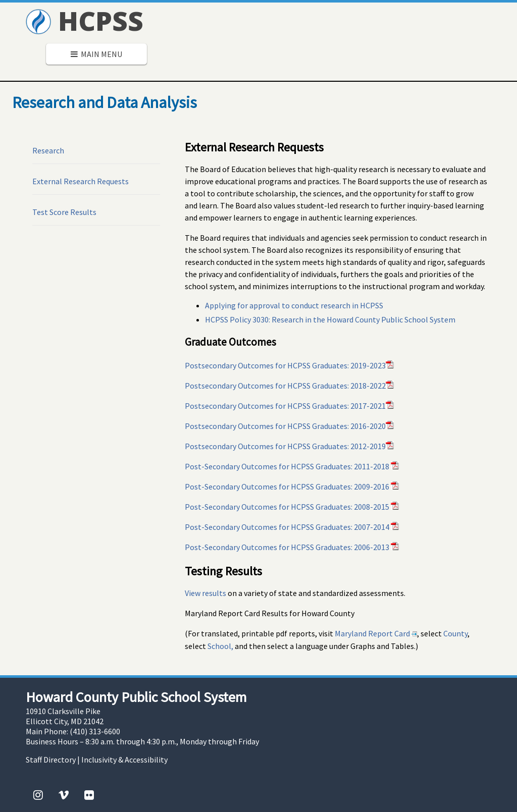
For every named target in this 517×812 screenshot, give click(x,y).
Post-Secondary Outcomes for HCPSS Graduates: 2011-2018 (292, 466)
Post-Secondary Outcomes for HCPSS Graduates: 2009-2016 (292, 486)
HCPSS (85, 20)
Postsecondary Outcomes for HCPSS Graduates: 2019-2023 (289, 365)
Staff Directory (51, 760)
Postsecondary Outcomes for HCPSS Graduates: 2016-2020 (289, 426)
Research (48, 150)
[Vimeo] (64, 795)
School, (220, 646)
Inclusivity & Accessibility (124, 760)
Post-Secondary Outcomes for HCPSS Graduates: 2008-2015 (292, 507)
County (455, 633)
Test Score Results (64, 212)
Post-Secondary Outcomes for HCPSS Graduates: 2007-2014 (292, 527)
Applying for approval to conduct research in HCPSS (294, 305)
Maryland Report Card (376, 633)
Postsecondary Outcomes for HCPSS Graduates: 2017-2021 (289, 406)
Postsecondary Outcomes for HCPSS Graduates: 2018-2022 (289, 386)
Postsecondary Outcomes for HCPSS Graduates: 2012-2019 (289, 446)
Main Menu (96, 54)
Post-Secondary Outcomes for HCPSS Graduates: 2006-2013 (292, 547)
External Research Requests (81, 181)
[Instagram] (38, 795)
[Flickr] (89, 795)
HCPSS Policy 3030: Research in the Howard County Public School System (330, 319)
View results (205, 593)
